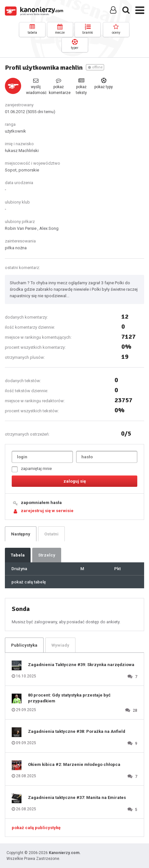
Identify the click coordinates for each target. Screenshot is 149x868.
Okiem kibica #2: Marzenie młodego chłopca (74, 764)
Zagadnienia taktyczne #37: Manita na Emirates (77, 798)
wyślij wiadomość (36, 86)
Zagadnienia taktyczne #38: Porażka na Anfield (77, 731)
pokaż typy (104, 83)
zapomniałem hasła (41, 503)
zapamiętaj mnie (32, 469)
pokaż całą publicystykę (36, 828)
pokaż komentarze (59, 86)
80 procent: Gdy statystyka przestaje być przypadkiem (69, 698)
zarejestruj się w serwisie (47, 511)
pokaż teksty (81, 86)
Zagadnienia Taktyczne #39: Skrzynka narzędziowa (81, 665)
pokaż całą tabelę (29, 582)
